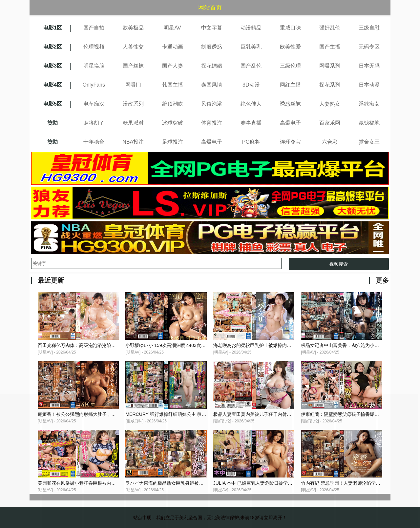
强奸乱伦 (330, 28)
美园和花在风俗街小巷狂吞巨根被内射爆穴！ (84, 483)
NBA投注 (133, 142)
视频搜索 (339, 264)
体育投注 (212, 123)
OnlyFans (94, 85)
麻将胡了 (94, 123)
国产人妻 (173, 66)
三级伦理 (290, 66)
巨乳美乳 (251, 47)
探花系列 (330, 85)
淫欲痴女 (369, 104)
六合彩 (330, 142)
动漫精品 (251, 28)
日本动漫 (369, 85)
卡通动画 (173, 47)
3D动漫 (251, 85)
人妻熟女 (330, 104)
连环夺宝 (290, 142)
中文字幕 (212, 28)
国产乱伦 (251, 66)
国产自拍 (94, 28)
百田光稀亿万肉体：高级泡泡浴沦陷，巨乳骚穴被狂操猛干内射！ (104, 345)
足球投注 (173, 142)
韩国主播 (173, 85)
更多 (382, 280)
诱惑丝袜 (290, 104)
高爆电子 (290, 123)
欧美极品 (133, 28)
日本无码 (369, 66)
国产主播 (330, 47)
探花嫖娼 (212, 66)
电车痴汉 (94, 104)
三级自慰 (369, 28)
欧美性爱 (290, 47)
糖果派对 (133, 123)
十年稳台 (94, 142)
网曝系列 (330, 66)
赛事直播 (251, 123)
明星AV (172, 28)
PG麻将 (251, 142)
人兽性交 (133, 47)
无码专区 (369, 47)
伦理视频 (94, 47)
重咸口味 (290, 28)
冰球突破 (173, 123)
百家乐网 (330, 123)
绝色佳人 (251, 104)
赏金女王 (369, 142)
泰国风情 (212, 85)
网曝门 (133, 85)
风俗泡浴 (212, 104)
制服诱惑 (212, 47)
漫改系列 (133, 104)
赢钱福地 (369, 123)
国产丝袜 (133, 66)
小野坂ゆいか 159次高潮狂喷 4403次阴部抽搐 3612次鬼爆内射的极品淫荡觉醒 (206, 345)
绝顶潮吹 (173, 104)
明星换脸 (94, 66)
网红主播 (290, 85)
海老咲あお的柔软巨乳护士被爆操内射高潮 (257, 345)
